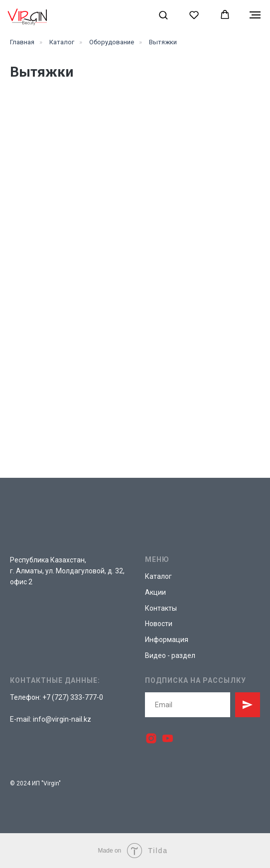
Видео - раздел (170, 655)
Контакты (161, 608)
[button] (163, 15)
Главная (22, 42)
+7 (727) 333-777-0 (73, 697)
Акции (155, 592)
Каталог (62, 42)
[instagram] (151, 738)
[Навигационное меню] (255, 15)
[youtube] (168, 738)
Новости (159, 624)
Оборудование (112, 42)
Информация (167, 640)
